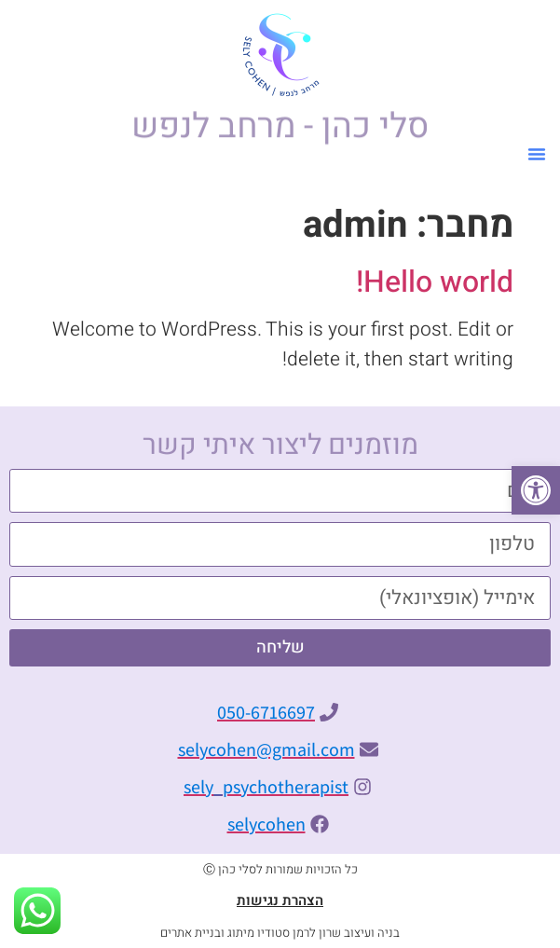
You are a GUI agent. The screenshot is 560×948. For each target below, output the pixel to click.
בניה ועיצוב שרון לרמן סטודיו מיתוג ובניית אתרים (280, 933)
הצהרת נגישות (280, 900)
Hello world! (435, 282)
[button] (536, 490)
